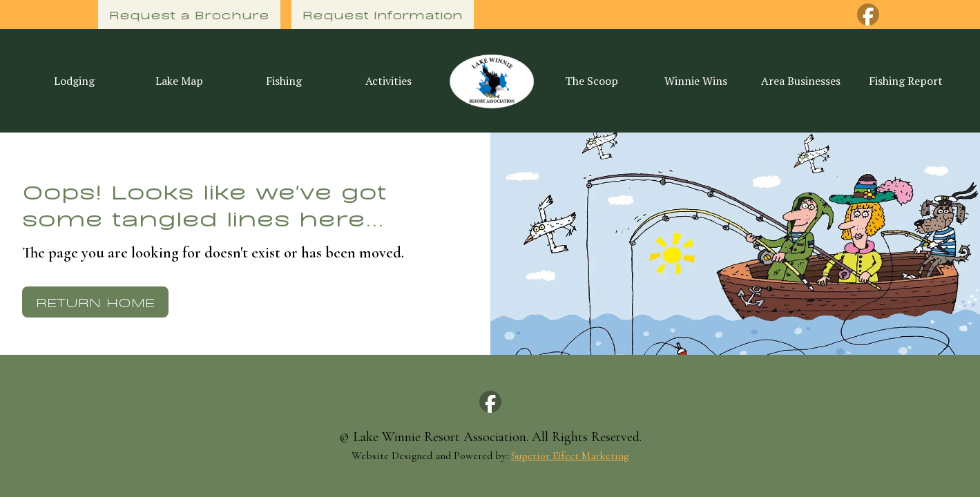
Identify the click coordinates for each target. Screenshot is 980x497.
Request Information (383, 14)
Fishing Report (906, 81)
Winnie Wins (696, 81)
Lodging (74, 81)
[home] (490, 81)
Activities (388, 81)
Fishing (284, 81)
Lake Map (179, 81)
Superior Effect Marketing (570, 456)
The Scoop (592, 81)
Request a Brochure (189, 14)
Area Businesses (801, 81)
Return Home (95, 301)
